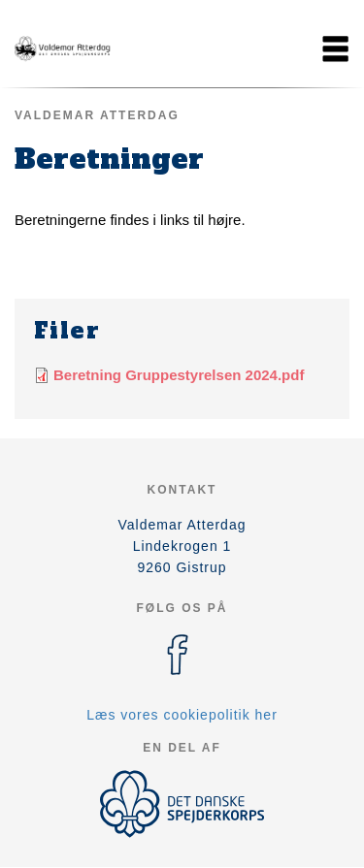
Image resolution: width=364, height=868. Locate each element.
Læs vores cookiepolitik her (182, 715)
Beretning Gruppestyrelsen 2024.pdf (179, 375)
